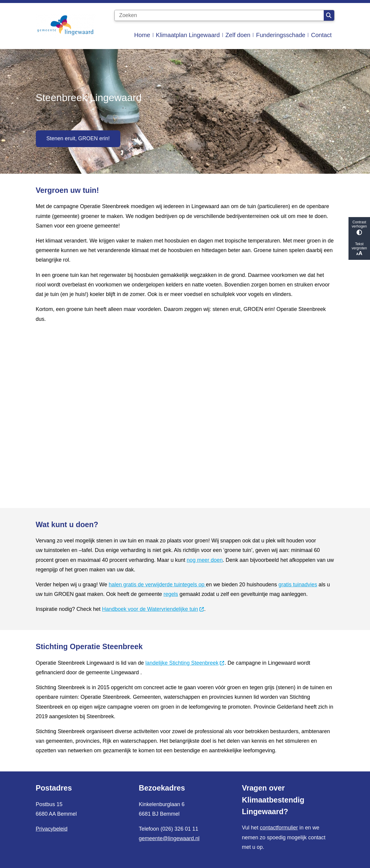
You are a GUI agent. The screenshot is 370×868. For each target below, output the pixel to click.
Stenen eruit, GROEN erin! (78, 138)
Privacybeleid (52, 829)
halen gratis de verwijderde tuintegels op (157, 585)
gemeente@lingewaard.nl (169, 838)
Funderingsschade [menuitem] (281, 35)
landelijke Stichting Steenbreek (185, 663)
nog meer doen (205, 560)
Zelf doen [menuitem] (238, 35)
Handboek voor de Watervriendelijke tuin (153, 609)
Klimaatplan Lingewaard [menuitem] (188, 35)
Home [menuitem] (142, 35)
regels (171, 594)
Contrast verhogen (359, 228)
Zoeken (329, 16)
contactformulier (279, 828)
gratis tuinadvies (298, 585)
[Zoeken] (219, 16)
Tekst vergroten (359, 249)
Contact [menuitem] (321, 35)
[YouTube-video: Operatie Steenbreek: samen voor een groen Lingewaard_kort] (185, 413)
